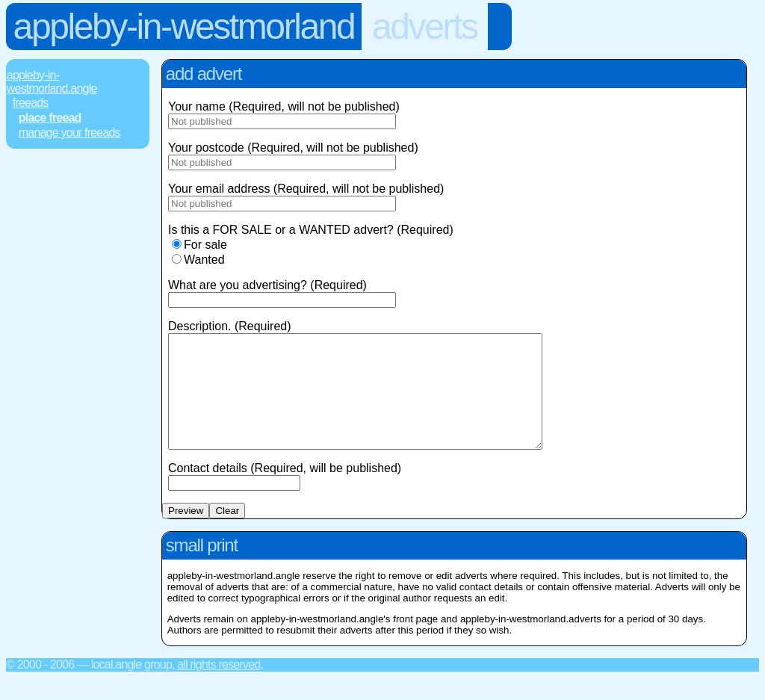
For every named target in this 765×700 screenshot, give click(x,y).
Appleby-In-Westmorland (184, 27)
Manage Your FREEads (69, 133)
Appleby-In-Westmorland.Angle (52, 82)
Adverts (425, 27)
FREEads (31, 103)
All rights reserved (219, 687)
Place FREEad (50, 118)
